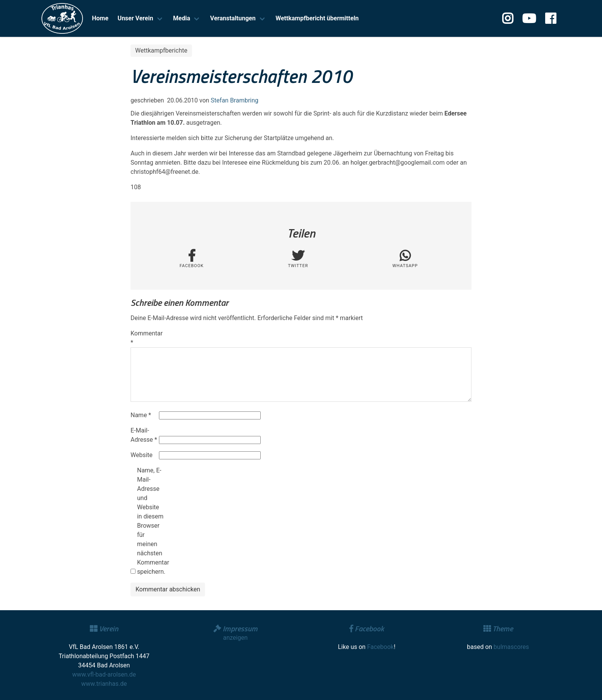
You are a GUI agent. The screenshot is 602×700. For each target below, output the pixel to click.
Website (141, 455)
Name (141, 415)
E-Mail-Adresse (144, 435)
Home (100, 18)
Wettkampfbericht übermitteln (317, 18)
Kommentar (144, 338)
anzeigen (235, 638)
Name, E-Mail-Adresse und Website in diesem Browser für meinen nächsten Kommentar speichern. (150, 521)
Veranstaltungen (233, 18)
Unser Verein (135, 18)
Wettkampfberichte (161, 50)
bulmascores (511, 647)
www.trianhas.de (104, 684)
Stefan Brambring (235, 100)
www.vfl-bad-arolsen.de (104, 674)
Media (182, 18)
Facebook (380, 647)
